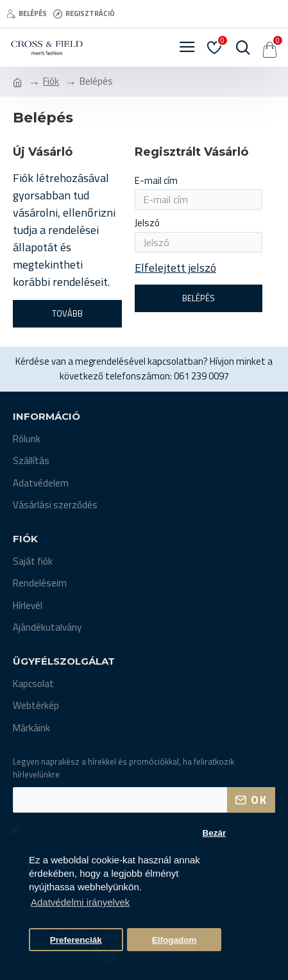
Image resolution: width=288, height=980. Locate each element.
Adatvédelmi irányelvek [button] (80, 902)
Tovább (67, 313)
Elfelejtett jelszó (175, 268)
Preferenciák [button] (76, 940)
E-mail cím (156, 180)
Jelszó (147, 223)
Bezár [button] (214, 833)
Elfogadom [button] (174, 940)
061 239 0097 (201, 376)
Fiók (51, 81)
